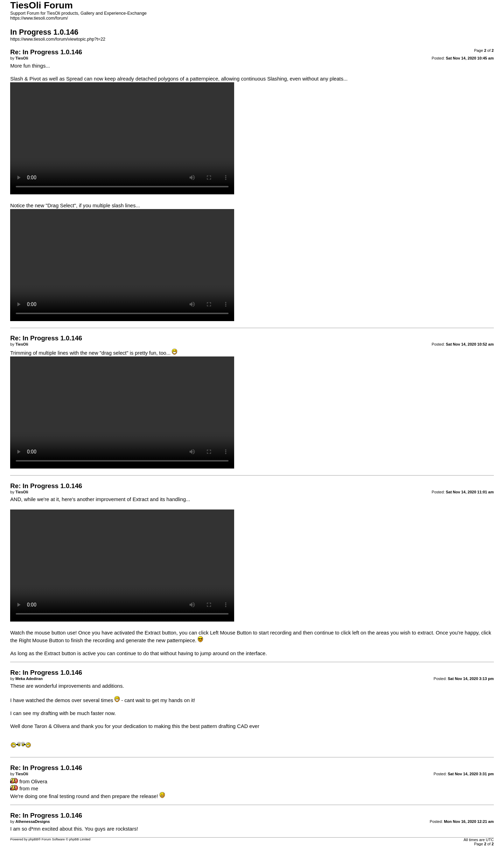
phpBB (33, 839)
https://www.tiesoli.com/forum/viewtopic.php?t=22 (58, 39)
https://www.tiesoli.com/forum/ (39, 18)
